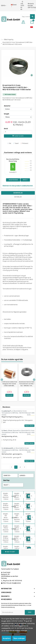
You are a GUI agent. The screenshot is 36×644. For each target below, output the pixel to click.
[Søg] (28, 17)
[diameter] (18, 109)
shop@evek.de (16, 583)
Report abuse (29, 426)
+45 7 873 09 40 (22, 6)
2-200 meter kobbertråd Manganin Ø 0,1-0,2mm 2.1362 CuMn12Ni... (9, 384)
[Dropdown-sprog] (14, 6)
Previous (12, 467)
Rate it (25, 180)
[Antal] (18, 132)
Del (9, 143)
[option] (9, 383)
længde (7, 114)
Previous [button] (2, 380)
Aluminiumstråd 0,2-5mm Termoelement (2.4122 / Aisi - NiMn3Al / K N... (27, 384)
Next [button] (34, 380)
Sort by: (7, 480)
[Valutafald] (4, 6)
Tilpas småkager (19, 638)
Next (24, 467)
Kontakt (30, 6)
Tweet (16, 143)
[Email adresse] (13, 612)
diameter (7, 106)
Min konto (31, 4)
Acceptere (7, 638)
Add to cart (10, 552)
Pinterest (25, 143)
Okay (30, 612)
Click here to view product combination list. (18, 186)
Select (7, 485)
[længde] (18, 117)
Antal (6, 129)
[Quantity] (22, 496)
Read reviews (13, 180)
